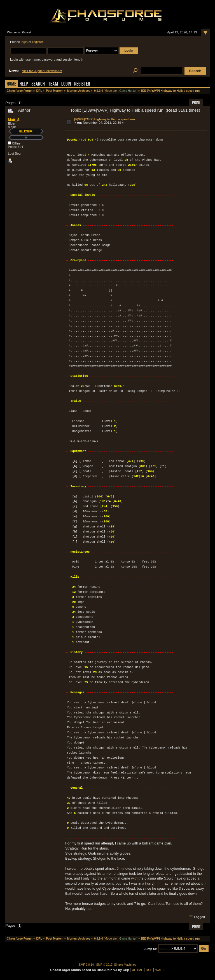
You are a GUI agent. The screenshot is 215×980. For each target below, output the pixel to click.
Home (11, 84)
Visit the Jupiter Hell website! (42, 71)
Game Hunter (128, 91)
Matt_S (14, 120)
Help (24, 84)
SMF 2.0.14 (87, 965)
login (24, 42)
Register (82, 84)
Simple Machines (125, 965)
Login (66, 84)
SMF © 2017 (104, 965)
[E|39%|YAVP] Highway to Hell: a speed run (104, 119)
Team (53, 84)
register (38, 42)
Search (38, 84)
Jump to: (150, 949)
